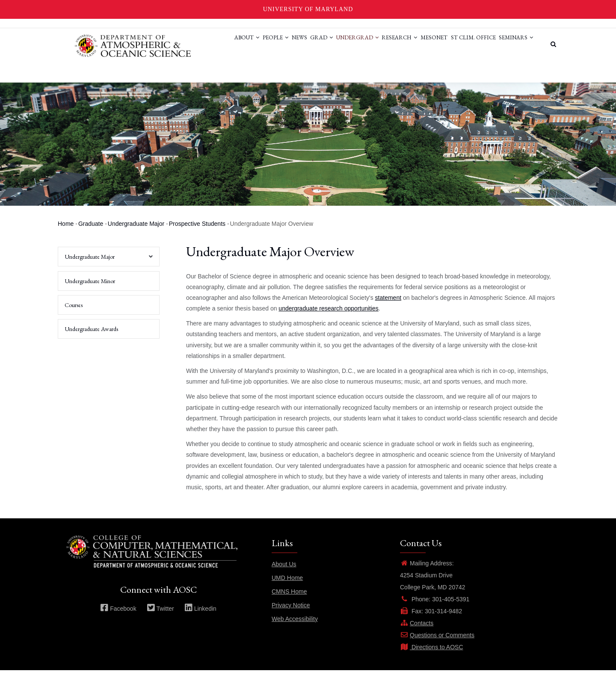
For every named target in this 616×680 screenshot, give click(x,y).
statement (388, 307)
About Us (284, 574)
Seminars (207, 76)
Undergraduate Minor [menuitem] (90, 291)
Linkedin (200, 618)
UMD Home (287, 588)
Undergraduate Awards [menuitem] (91, 339)
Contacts (417, 633)
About (203, 44)
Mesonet (422, 44)
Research (382, 44)
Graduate (91, 234)
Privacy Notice (291, 615)
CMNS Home (289, 601)
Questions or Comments (437, 645)
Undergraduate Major (136, 234)
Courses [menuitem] (74, 315)
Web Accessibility (295, 629)
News (266, 44)
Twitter (160, 618)
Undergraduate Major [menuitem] (106, 269)
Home (66, 234)
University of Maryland (308, 9)
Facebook (118, 618)
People (237, 44)
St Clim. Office (466, 44)
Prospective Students (197, 234)
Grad (293, 44)
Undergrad (334, 44)
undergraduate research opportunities (329, 319)
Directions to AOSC (432, 657)
